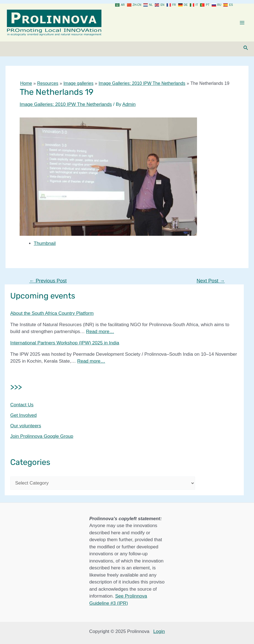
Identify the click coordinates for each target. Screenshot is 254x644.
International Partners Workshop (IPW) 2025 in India (65, 343)
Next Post (211, 281)
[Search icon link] (246, 48)
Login (159, 631)
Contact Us (22, 405)
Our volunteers (26, 426)
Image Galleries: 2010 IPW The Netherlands (66, 104)
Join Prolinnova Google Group (42, 436)
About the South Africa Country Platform (52, 313)
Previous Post (48, 281)
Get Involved (23, 415)
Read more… (100, 332)
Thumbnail (45, 243)
